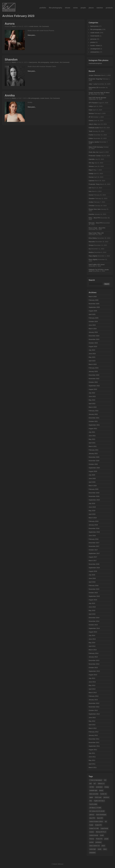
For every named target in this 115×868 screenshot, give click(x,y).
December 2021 (94, 418)
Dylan (91, 110)
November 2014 (94, 621)
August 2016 (93, 571)
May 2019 (92, 511)
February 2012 (94, 732)
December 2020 (94, 457)
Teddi (90, 131)
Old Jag (91, 163)
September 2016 (94, 568)
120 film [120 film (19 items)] (92, 787)
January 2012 (93, 735)
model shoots (34, 26)
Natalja (91, 173)
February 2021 (94, 450)
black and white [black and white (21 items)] (94, 794)
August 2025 (93, 311)
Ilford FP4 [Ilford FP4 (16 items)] (92, 818)
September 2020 (94, 468)
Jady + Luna (93, 84)
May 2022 (92, 400)
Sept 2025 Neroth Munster (97, 98)
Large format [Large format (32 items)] (104, 828)
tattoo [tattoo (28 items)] (105, 849)
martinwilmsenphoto (95, 63)
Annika (10, 95)
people (83, 8)
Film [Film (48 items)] (91, 801)
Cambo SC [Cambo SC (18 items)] (103, 794)
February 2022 (94, 411)
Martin (14, 26)
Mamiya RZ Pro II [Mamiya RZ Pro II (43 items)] (101, 832)
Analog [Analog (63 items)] (107, 787)
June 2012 (92, 718)
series (75, 8)
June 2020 (92, 478)
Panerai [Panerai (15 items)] (92, 839)
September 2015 (94, 596)
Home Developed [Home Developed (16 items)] (101, 815)
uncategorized (95, 49)
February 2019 (94, 521)
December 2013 (94, 660)
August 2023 (93, 346)
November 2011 (94, 742)
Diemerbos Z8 (93, 88)
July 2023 (92, 350)
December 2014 (94, 618)
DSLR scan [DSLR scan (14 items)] (98, 797)
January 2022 (93, 414)
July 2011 (92, 753)
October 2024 (93, 322)
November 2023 (94, 339)
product (93, 42)
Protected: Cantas (95, 156)
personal (93, 39)
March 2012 (93, 728)
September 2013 (94, 671)
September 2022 (94, 386)
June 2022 (92, 396)
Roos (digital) (93, 259)
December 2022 (94, 375)
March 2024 (93, 329)
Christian (92, 206)
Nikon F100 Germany (96, 147)
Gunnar (91, 177)
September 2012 (94, 714)
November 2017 (94, 546)
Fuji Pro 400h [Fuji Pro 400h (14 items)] (93, 804)
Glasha (91, 121)
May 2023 (92, 357)
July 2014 (92, 635)
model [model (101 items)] (102, 835)
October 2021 (93, 421)
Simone (91, 166)
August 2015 (93, 600)
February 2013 (94, 696)
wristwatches (95, 52)
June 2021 (92, 436)
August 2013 (93, 675)
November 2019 (94, 496)
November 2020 (94, 461)
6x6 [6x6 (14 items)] (91, 784)
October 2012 (93, 710)
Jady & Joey (93, 124)
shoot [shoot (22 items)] (103, 846)
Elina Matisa (93, 238)
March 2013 (93, 693)
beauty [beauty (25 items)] (101, 790)
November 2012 (94, 707)
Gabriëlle (92, 159)
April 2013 (92, 689)
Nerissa (91, 113)
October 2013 (93, 668)
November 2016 (94, 564)
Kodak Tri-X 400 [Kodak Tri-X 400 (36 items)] (94, 828)
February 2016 (94, 586)
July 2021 (92, 432)
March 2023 (93, 364)
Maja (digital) (93, 256)
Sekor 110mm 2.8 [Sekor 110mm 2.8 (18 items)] (94, 846)
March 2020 (93, 486)
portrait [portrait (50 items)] (91, 842)
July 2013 (92, 678)
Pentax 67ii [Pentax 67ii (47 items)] (99, 839)
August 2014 (93, 632)
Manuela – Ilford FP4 (96, 223)
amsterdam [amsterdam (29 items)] (99, 787)
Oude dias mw (93, 152)
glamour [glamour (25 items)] (92, 815)
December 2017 (94, 543)
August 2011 (93, 750)
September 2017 (94, 553)
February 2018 (94, 539)
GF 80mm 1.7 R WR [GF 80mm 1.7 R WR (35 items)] (95, 808)
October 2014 (93, 625)
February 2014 (94, 653)
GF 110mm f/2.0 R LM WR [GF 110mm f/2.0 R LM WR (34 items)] (97, 811)
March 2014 (93, 650)
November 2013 (94, 664)
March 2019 (93, 518)
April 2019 (92, 514)
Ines (90, 191)
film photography (55, 8)
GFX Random (93, 103)
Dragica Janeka (94, 142)
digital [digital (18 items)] (91, 797)
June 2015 (92, 607)
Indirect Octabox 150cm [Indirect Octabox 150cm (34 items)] (96, 822)
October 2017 (93, 550)
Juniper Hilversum (95, 75)
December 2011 (94, 739)
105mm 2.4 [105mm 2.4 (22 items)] (101, 784)
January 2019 (93, 525)
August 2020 (93, 471)
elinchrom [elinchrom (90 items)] (106, 797)
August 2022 (93, 389)
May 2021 (92, 439)
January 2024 (93, 332)
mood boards (95, 36)
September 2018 (94, 532)
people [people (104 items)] (106, 839)
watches (100, 8)
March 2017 (93, 561)
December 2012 (94, 703)
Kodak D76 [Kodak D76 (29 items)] (98, 825)
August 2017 (93, 557)
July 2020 (92, 475)
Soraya (91, 245)
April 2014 (92, 646)
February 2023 (94, 368)
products (109, 8)
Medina (91, 252)
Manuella (92, 242)
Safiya (91, 106)
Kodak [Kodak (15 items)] (91, 825)
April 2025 (92, 314)
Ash (90, 188)
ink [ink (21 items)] (106, 822)
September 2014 (94, 628)
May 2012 (92, 721)
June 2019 (92, 507)
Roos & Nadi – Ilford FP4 (97, 228)
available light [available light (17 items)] (93, 790)
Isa (90, 249)
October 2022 (93, 382)
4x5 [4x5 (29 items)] (105, 780)
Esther (91, 138)
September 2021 (94, 425)
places (91, 8)
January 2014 (93, 657)
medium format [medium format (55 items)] (94, 835)
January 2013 (93, 700)
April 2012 (92, 725)
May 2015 (92, 610)
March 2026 (93, 297)
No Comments (44, 26)
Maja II (91, 170)
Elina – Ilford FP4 (94, 218)
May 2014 (92, 643)
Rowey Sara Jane (95, 209)
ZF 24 (91, 117)
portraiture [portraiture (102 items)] (98, 842)
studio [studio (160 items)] (100, 849)
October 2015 (93, 593)
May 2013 (92, 685)
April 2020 (92, 482)
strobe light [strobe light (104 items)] (93, 849)
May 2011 (92, 760)
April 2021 (92, 443)
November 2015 (94, 589)
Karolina (91, 214)
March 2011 (93, 767)
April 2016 (92, 582)
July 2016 (92, 575)
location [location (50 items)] (92, 832)
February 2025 (94, 318)
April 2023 (92, 361)
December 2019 (94, 493)
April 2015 (92, 614)
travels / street (95, 46)
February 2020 (94, 489)
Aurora (10, 24)
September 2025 (94, 307)
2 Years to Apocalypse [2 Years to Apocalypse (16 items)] (96, 780)
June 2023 (92, 354)
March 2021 (93, 446)
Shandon (11, 60)
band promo (33, 62)
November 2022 (94, 379)
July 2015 (92, 603)
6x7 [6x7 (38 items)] (95, 784)
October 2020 (93, 464)
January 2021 (93, 454)
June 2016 (92, 578)
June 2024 (92, 325)
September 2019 (94, 500)
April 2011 (92, 764)
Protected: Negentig (95, 79)
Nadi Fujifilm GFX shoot (97, 265)
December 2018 (94, 528)
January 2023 (93, 371)
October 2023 (93, 343)
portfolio (43, 8)
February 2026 (94, 300)
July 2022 (92, 393)
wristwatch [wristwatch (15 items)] (92, 853)
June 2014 (92, 639)
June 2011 (92, 757)
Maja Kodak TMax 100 (96, 233)
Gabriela (91, 181)
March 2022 (93, 407)
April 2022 (92, 404)
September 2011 (94, 746)
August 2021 (93, 429)
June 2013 (92, 682)
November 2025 (94, 304)
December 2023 (94, 336)
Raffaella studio (94, 128)
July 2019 (92, 503)
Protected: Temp (94, 184)
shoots (68, 8)
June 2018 (92, 536)
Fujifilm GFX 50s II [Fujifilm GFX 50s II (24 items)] (99, 801)
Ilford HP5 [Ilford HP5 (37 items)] (100, 818)
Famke (91, 135)
